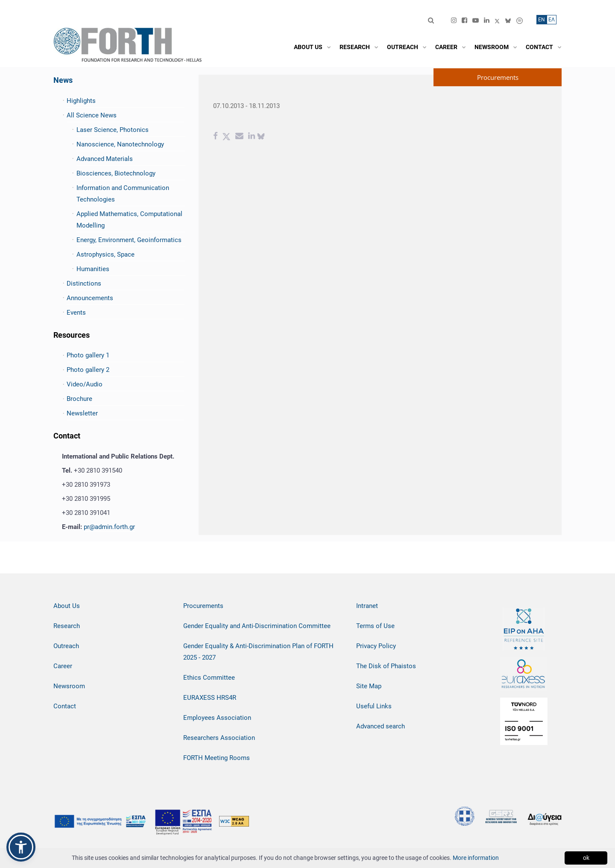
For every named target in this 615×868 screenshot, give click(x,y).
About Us (67, 606)
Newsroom (69, 686)
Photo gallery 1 (88, 355)
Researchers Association (219, 738)
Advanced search (381, 726)
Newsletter (82, 413)
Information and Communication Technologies (123, 194)
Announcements (90, 298)
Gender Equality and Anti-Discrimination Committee (257, 626)
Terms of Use (375, 626)
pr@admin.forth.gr (109, 527)
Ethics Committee (209, 678)
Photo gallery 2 (88, 370)
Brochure (79, 399)
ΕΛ (552, 20)
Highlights (81, 101)
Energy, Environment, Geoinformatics (129, 240)
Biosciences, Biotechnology (116, 173)
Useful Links (374, 706)
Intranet (367, 606)
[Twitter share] (226, 137)
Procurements (203, 606)
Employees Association (217, 718)
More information (476, 858)
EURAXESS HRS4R (210, 698)
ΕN (542, 20)
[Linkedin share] (252, 137)
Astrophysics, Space (105, 254)
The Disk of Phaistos (386, 666)
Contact (65, 706)
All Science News (92, 115)
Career (63, 666)
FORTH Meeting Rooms (217, 758)
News (63, 80)
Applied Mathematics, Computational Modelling (129, 220)
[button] (21, 847)
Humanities (93, 269)
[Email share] (239, 137)
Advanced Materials (105, 159)
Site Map (369, 686)
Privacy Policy (376, 646)
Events (76, 313)
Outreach (66, 646)
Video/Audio (85, 384)
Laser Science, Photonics (113, 130)
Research (67, 626)
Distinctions (84, 283)
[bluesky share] (261, 137)
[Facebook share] (215, 137)
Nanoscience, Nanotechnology (120, 144)
